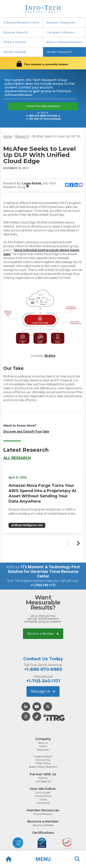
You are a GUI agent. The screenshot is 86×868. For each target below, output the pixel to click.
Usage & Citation (43, 756)
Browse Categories (61, 22)
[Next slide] (78, 543)
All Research (17, 458)
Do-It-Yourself (43, 793)
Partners (43, 778)
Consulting (43, 803)
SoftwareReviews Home (21, 22)
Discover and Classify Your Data (26, 431)
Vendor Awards (15, 52)
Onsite (43, 799)
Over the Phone (43, 796)
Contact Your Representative (43, 106)
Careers (43, 746)
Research (22, 136)
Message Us (43, 691)
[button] (43, 859)
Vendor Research (59, 52)
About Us (43, 743)
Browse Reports (15, 32)
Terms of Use (43, 760)
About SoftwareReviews (64, 42)
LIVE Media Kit (43, 781)
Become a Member (43, 634)
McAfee (50, 356)
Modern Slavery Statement (43, 767)
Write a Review (15, 42)
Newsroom (43, 750)
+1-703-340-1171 (43, 681)
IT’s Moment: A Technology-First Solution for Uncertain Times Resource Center (44, 571)
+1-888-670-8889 (43, 669)
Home (8, 136)
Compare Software (60, 32)
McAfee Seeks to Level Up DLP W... (57, 136)
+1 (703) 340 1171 (43, 585)
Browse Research (43, 814)
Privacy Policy (43, 763)
